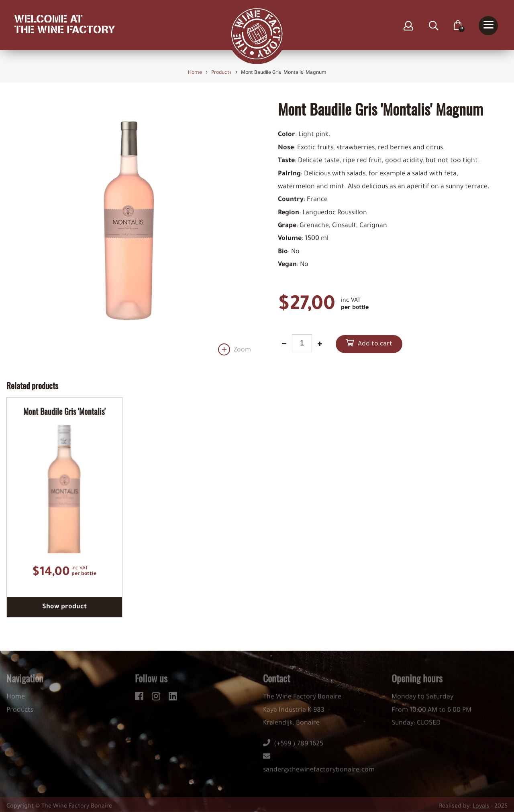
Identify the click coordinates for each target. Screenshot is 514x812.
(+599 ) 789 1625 (293, 747)
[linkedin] (173, 698)
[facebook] (140, 698)
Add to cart (375, 345)
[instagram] (157, 698)
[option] (129, 228)
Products (20, 713)
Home (16, 700)
